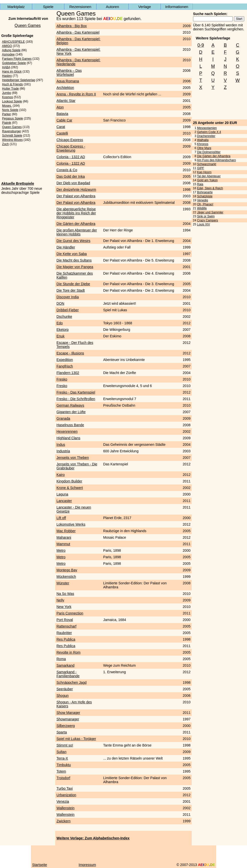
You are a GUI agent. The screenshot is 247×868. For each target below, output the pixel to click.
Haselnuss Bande (70, 425)
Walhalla (203, 140)
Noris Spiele (10, 110)
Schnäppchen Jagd (72, 683)
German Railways (70, 405)
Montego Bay (67, 570)
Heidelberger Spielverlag (18, 80)
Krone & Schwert (70, 488)
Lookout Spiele (12, 101)
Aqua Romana (68, 81)
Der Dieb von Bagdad (73, 183)
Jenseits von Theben (73, 458)
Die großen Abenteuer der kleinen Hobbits (77, 232)
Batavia (62, 114)
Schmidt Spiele (12, 136)
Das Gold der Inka (71, 176)
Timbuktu (64, 765)
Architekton (65, 88)
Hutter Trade (10, 89)
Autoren (113, 7)
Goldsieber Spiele (14, 63)
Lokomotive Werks (71, 524)
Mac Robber (66, 531)
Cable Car (64, 120)
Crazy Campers (207, 220)
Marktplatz (16, 7)
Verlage (145, 7)
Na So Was (65, 594)
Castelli (62, 133)
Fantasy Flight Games (17, 59)
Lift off (61, 518)
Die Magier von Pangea (75, 267)
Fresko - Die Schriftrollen (76, 399)
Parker (6, 114)
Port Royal (65, 620)
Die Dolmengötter (209, 152)
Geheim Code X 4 (209, 132)
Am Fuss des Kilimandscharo (216, 160)
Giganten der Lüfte (71, 412)
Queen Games (28, 25)
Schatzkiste (205, 196)
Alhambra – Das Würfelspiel (69, 73)
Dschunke (64, 317)
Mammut (63, 544)
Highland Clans (68, 438)
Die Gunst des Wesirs (73, 241)
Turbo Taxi (65, 788)
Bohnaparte (205, 192)
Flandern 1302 (68, 373)
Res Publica (66, 639)
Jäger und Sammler (210, 212)
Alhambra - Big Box (72, 26)
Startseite (40, 865)
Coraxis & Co (67, 170)
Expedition (65, 360)
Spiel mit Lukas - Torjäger (76, 739)
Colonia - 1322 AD (71, 157)
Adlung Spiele (11, 50)
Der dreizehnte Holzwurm (76, 190)
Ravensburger (11, 131)
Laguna (62, 494)
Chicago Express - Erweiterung (71, 148)
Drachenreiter (206, 136)
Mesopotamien (207, 128)
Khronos (203, 144)
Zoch (5, 144)
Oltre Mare (204, 148)
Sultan (61, 752)
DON (60, 303)
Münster (63, 583)
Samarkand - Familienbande (68, 674)
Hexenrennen (67, 431)
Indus (61, 445)
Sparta (62, 732)
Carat (61, 127)
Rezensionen (80, 7)
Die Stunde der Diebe (73, 284)
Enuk (60, 336)
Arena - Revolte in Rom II (76, 94)
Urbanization (66, 795)
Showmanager (68, 719)
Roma (61, 659)
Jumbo (7, 93)
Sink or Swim (206, 216)
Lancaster (64, 501)
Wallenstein (66, 808)
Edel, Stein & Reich (210, 188)
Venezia (63, 801)
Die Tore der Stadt (71, 290)
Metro (61, 550)
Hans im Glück (12, 72)
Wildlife (202, 208)
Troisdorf (63, 778)
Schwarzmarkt (207, 164)
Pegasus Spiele (12, 118)
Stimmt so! (65, 745)
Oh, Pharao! (205, 204)
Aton (60, 107)
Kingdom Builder (69, 481)
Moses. (7, 106)
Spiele (48, 7)
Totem (61, 771)
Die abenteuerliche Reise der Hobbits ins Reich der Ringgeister (76, 213)
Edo (60, 323)
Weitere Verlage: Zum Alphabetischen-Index (93, 838)
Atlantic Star (66, 101)
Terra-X (62, 758)
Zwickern (64, 821)
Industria (63, 451)
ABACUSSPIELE (13, 42)
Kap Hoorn (204, 172)
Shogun (63, 696)
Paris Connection (70, 613)
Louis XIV (203, 224)
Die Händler (66, 247)
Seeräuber (65, 689)
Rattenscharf (66, 626)
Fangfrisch (65, 366)
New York (64, 607)
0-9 (201, 45)
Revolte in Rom (69, 652)
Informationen (177, 7)
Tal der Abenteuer (209, 176)
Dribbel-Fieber (68, 310)
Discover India (68, 297)
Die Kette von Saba (72, 254)
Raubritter (64, 633)
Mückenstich (66, 577)
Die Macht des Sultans (74, 260)
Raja (200, 184)
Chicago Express (70, 140)
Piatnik (7, 123)
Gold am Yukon (207, 180)
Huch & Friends (12, 84)
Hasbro (7, 76)
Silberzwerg (66, 726)
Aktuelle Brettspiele (18, 183)
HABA (6, 67)
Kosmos (7, 97)
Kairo (61, 475)
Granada (63, 418)
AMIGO (7, 46)
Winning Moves (12, 140)
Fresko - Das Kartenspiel (76, 392)
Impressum (87, 865)
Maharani (64, 537)
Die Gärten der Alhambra (214, 156)
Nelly (60, 600)
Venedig (202, 200)
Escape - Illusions (70, 353)
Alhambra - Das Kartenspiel (78, 32)
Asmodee (8, 54)
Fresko (62, 379)
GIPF (201, 168)
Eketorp (63, 330)
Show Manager (68, 713)
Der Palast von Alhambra (76, 196)
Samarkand (66, 665)
